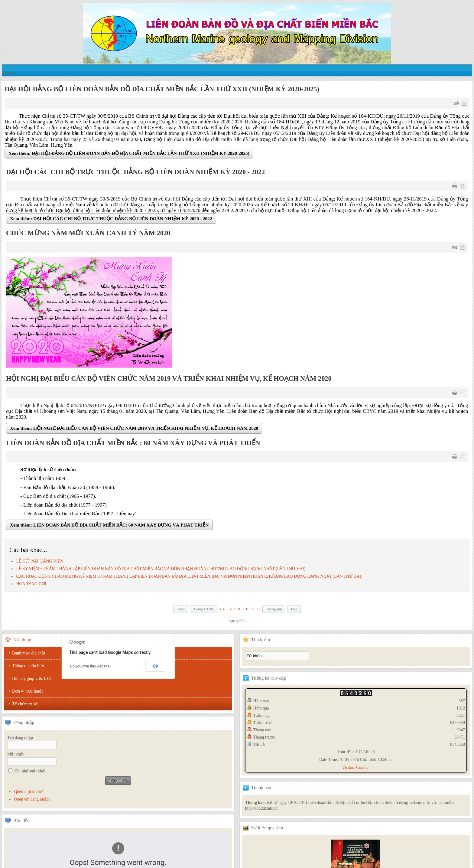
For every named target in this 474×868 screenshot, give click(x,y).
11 (253, 609)
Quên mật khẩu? (28, 792)
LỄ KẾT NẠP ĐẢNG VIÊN (40, 561)
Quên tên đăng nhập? (32, 799)
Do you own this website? (91, 666)
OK (156, 666)
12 (259, 609)
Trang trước (203, 609)
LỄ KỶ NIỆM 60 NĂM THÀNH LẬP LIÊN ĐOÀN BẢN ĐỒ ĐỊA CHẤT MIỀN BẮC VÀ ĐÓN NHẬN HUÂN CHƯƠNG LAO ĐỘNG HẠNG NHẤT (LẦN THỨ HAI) (161, 569)
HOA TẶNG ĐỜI (31, 584)
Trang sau (274, 609)
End (294, 609)
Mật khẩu (16, 754)
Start (181, 609)
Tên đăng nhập (20, 737)
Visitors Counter (356, 767)
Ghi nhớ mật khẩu (31, 771)
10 (247, 609)
